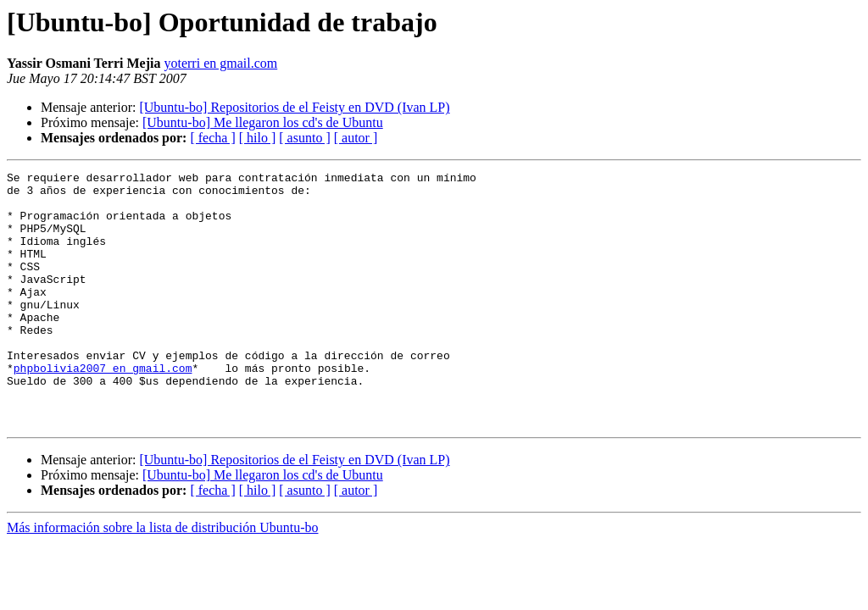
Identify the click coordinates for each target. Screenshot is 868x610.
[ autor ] (356, 138)
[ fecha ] (212, 138)
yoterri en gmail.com (220, 63)
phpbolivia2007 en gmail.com (103, 408)
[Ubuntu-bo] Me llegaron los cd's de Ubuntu (263, 122)
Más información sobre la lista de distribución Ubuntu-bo (162, 578)
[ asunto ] (304, 138)
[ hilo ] (258, 138)
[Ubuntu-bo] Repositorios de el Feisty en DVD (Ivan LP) (294, 107)
